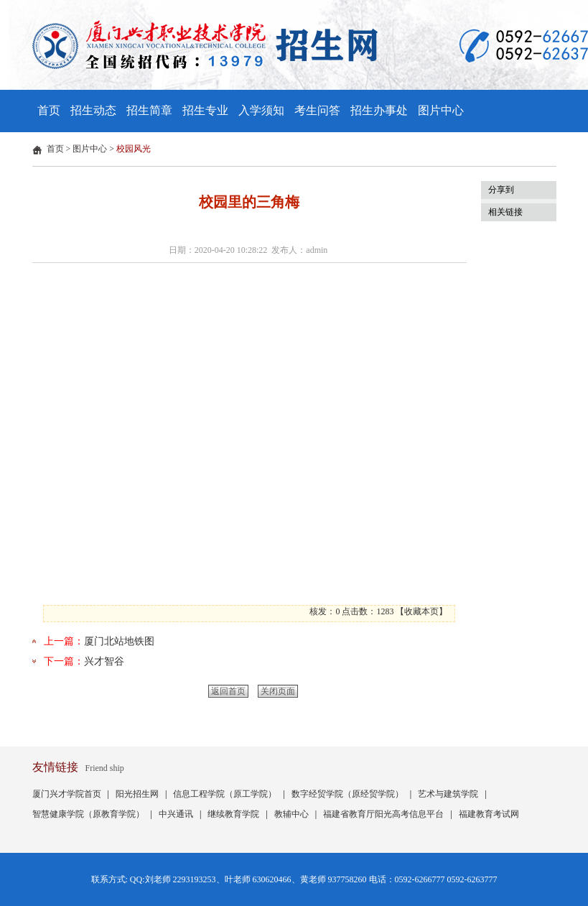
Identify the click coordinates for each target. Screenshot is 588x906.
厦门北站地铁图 (119, 641)
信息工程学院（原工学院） (225, 794)
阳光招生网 (137, 794)
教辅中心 (291, 814)
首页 (49, 110)
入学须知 (261, 110)
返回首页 (228, 691)
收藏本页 (421, 611)
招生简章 (149, 110)
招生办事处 (379, 110)
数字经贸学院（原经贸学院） (347, 794)
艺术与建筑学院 (448, 794)
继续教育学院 (233, 814)
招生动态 (93, 110)
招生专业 (205, 110)
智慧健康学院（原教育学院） (88, 814)
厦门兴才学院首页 (67, 794)
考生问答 (317, 110)
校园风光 (134, 149)
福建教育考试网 (489, 814)
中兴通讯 (176, 814)
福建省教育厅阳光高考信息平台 (383, 814)
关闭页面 (278, 691)
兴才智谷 (104, 661)
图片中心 (441, 110)
